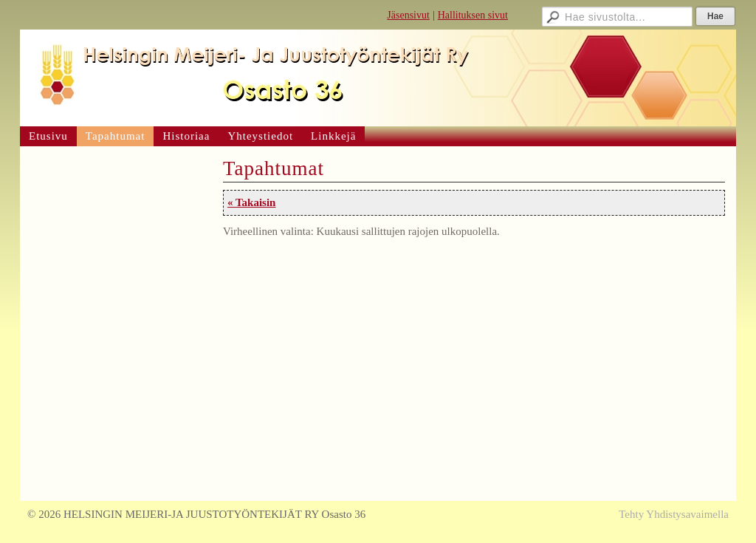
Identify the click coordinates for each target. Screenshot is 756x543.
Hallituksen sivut (473, 15)
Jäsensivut (408, 15)
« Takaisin (251, 202)
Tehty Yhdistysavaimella (674, 514)
